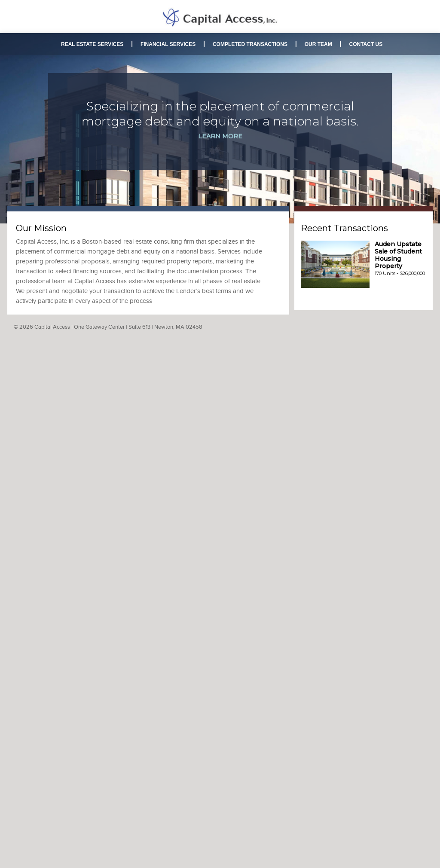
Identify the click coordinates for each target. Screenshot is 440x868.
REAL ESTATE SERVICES (92, 44)
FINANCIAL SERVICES (168, 44)
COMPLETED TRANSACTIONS (250, 44)
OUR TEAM (318, 44)
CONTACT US (366, 44)
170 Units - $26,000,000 (400, 259)
